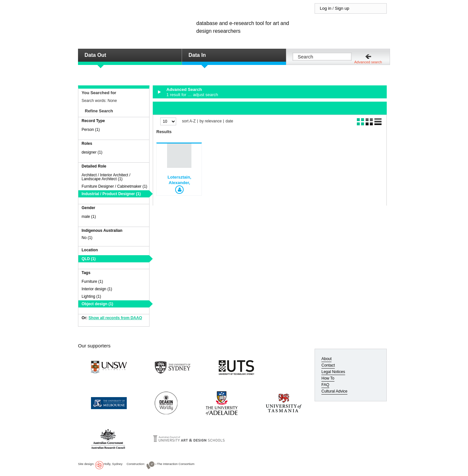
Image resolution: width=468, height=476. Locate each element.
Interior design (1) (97, 289)
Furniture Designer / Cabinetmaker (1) (114, 186)
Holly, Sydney (113, 464)
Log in (325, 8)
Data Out (95, 55)
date (229, 121)
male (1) (89, 217)
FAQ (325, 385)
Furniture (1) (92, 282)
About (326, 359)
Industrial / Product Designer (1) (111, 194)
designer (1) (92, 152)
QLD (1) (89, 259)
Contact (328, 365)
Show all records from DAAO (115, 318)
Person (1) (91, 130)
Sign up (342, 8)
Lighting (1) (91, 296)
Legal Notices (333, 372)
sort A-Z (189, 121)
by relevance (211, 121)
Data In (197, 55)
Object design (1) (97, 304)
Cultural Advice (334, 391)
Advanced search (368, 62)
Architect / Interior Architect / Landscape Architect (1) (106, 177)
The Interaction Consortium (176, 464)
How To (328, 378)
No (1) (87, 238)
